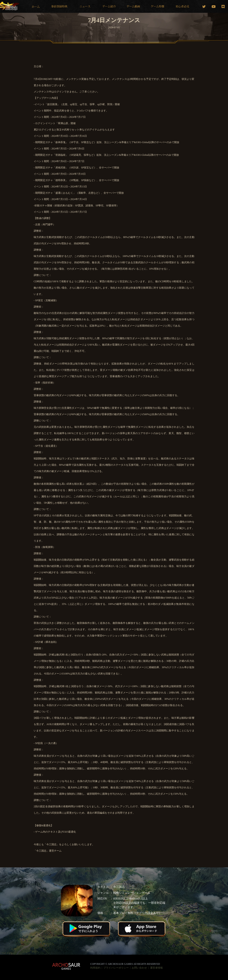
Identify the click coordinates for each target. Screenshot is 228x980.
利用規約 (95, 968)
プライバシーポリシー (116, 968)
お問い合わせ (139, 968)
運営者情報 (156, 968)
